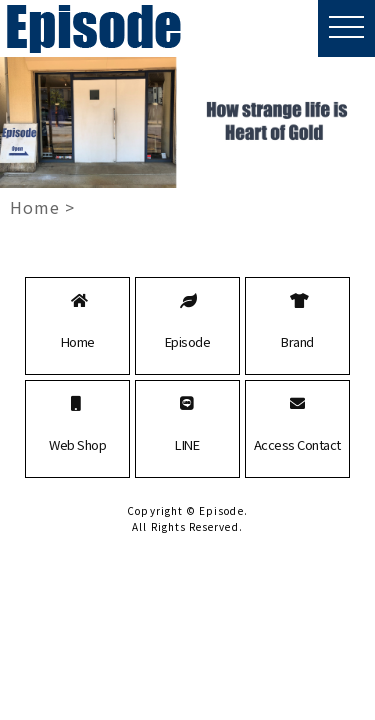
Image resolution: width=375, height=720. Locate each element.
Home (35, 207)
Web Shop (77, 444)
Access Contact (297, 444)
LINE (187, 444)
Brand (297, 341)
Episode (188, 341)
